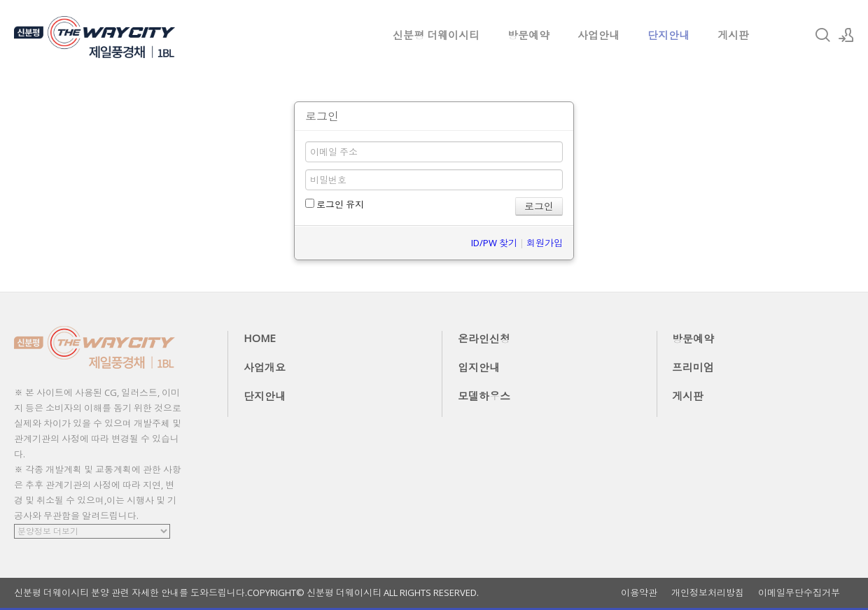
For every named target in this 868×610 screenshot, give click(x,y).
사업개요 (265, 367)
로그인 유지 (335, 204)
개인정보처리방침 (708, 593)
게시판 (733, 35)
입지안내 (479, 367)
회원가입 (545, 243)
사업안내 (598, 35)
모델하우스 (484, 396)
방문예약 (528, 35)
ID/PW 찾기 (494, 243)
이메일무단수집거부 (799, 593)
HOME (260, 338)
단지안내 (668, 35)
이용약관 (639, 593)
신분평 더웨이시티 (436, 35)
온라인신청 (484, 339)
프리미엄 (693, 367)
